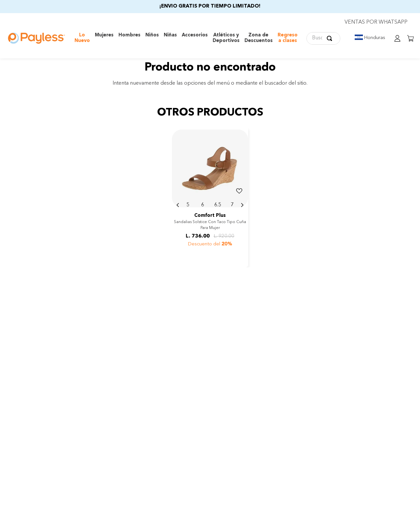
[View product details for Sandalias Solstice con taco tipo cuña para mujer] (210, 197)
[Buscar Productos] (331, 38)
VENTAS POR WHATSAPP (376, 22)
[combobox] (323, 38)
